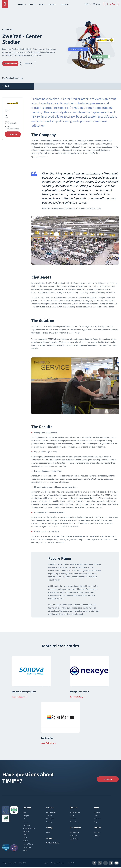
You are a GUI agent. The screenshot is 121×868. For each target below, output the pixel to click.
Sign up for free (75, 812)
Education (26, 832)
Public (25, 835)
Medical (25, 841)
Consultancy (27, 848)
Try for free (111, 4)
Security (49, 822)
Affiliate (96, 836)
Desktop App (74, 833)
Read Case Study (11, 63)
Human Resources (29, 828)
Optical (25, 851)
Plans (48, 833)
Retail (25, 819)
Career (96, 816)
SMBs (24, 812)
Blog (95, 822)
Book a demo (74, 822)
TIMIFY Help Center (53, 843)
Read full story (19, 697)
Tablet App (74, 836)
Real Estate (26, 825)
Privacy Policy (71, 863)
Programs (97, 833)
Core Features (51, 812)
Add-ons (49, 816)
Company (97, 812)
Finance (25, 822)
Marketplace (50, 819)
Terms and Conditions (57, 863)
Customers (97, 819)
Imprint (46, 863)
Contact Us (30, 63)
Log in (72, 816)
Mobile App (74, 839)
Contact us (13, 134)
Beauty (25, 838)
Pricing (42, 4)
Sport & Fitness (28, 845)
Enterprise (53, 4)
